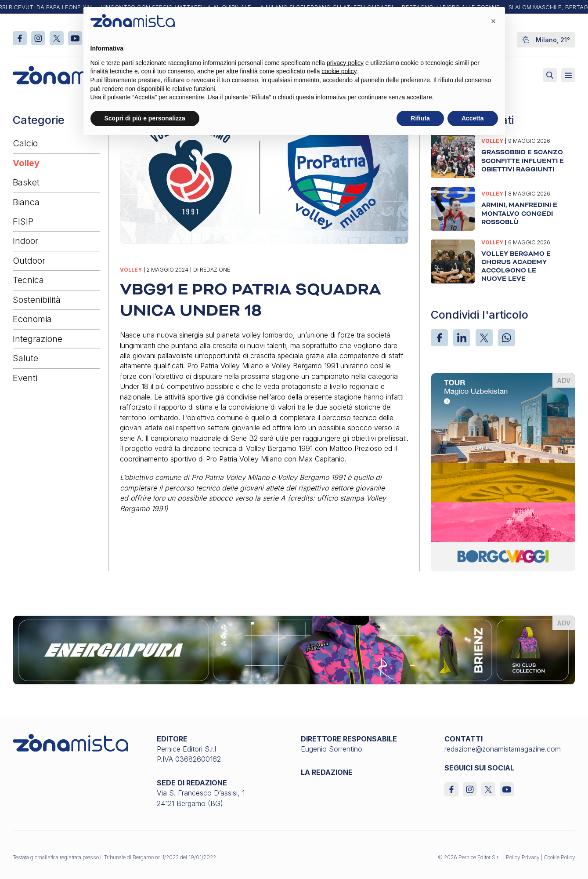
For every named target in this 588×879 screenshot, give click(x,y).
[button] (494, 21)
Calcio (25, 143)
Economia (32, 319)
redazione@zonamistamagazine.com (503, 749)
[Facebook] (439, 338)
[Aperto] (568, 75)
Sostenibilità (37, 300)
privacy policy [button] (345, 63)
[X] (484, 338)
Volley (26, 163)
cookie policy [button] (339, 71)
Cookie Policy (559, 857)
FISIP (23, 222)
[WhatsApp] (507, 338)
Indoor (25, 241)
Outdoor (29, 261)
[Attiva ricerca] (550, 75)
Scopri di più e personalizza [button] (145, 118)
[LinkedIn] (462, 338)
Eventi (25, 378)
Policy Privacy (523, 857)
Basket (26, 182)
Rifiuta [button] (420, 118)
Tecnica (28, 280)
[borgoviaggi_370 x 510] (503, 471)
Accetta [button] (473, 118)
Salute (25, 358)
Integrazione (38, 339)
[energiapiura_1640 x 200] (294, 649)
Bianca (26, 202)
